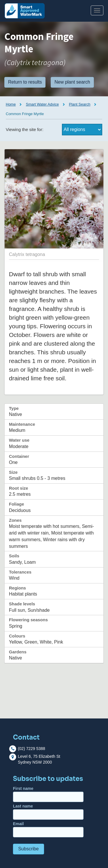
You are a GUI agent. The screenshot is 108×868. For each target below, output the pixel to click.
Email (48, 829)
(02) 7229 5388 (32, 748)
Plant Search (79, 104)
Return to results (25, 82)
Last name (48, 812)
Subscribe (28, 849)
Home (11, 104)
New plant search (72, 82)
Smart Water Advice (42, 104)
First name (48, 794)
